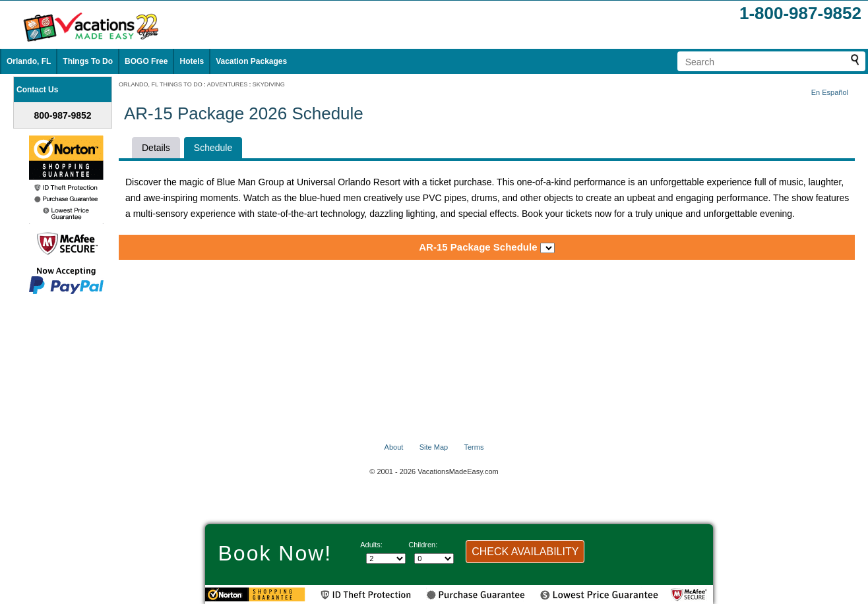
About (394, 447)
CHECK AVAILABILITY (525, 552)
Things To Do (88, 61)
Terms (474, 447)
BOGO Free (146, 61)
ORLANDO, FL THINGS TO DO (161, 84)
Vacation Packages (251, 61)
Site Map (434, 447)
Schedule (213, 148)
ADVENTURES (228, 84)
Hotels (192, 61)
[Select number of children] (434, 559)
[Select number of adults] (386, 559)
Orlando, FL (29, 61)
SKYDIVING (269, 84)
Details (156, 148)
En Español (830, 92)
